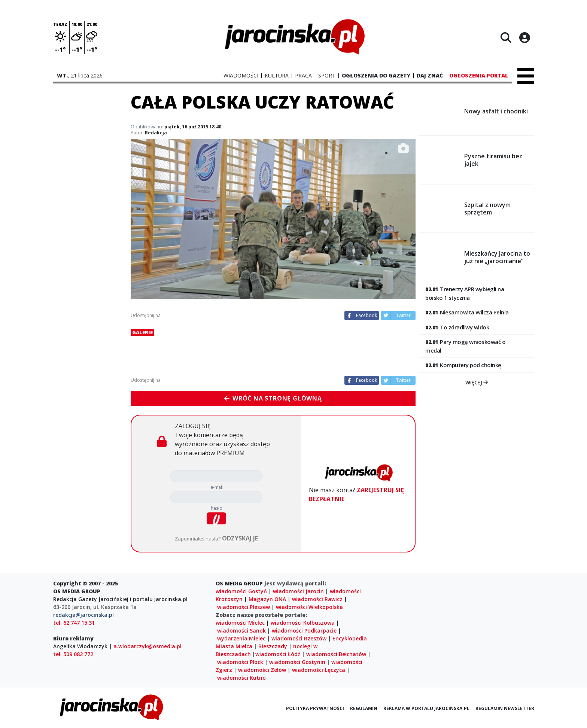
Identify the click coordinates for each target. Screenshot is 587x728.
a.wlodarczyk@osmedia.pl (147, 646)
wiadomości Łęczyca (319, 670)
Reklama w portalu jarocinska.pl (426, 708)
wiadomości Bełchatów (336, 654)
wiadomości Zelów (262, 670)
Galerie (142, 332)
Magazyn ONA (267, 599)
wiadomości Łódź (278, 654)
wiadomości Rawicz (317, 599)
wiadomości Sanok (241, 630)
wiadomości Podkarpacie (304, 630)
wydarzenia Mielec (241, 638)
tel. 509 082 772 (73, 654)
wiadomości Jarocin (298, 591)
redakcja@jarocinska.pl (83, 615)
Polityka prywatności (315, 708)
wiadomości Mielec (240, 623)
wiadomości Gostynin (297, 662)
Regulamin (364, 708)
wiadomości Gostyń (241, 591)
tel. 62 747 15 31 (74, 623)
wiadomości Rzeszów (299, 638)
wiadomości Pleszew (244, 607)
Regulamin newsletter (505, 708)
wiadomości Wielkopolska (309, 607)
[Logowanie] (524, 37)
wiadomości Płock (240, 662)
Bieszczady (273, 646)
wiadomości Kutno (241, 678)
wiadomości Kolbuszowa (303, 623)
